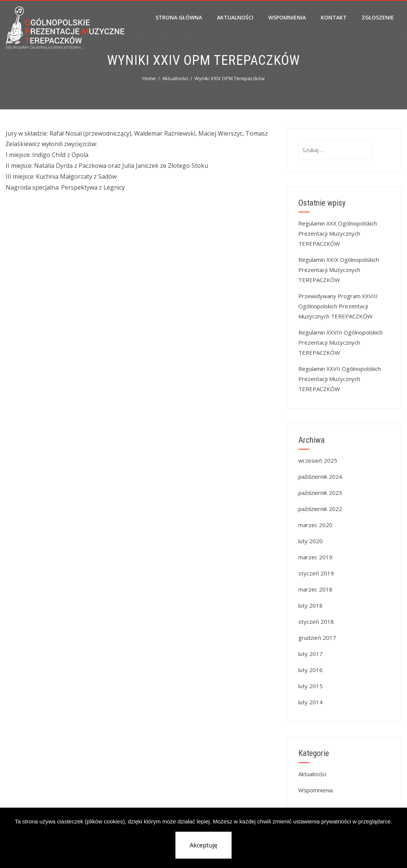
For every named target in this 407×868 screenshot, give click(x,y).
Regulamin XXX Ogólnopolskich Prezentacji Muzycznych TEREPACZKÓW (338, 233)
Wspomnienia (287, 17)
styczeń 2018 (316, 621)
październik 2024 (320, 477)
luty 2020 (310, 541)
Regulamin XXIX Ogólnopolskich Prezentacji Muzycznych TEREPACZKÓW (339, 270)
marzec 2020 (315, 525)
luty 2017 (310, 654)
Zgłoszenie (378, 17)
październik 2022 (320, 509)
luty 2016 (310, 670)
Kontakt (334, 17)
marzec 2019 (315, 557)
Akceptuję (203, 845)
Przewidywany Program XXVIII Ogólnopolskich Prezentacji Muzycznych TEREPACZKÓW (338, 306)
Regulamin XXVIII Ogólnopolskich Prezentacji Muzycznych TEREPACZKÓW (340, 342)
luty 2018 (310, 605)
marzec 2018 (315, 589)
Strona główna (179, 17)
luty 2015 (310, 686)
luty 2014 (310, 702)
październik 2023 (320, 493)
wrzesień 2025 (318, 460)
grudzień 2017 (317, 638)
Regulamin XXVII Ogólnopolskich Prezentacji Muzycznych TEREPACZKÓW (340, 379)
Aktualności (235, 17)
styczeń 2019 (316, 573)
